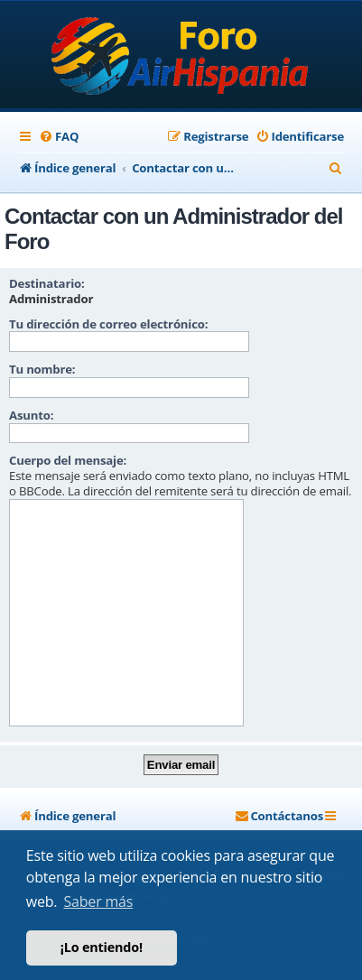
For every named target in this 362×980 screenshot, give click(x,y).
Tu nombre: (42, 369)
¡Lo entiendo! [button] (102, 947)
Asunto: (31, 415)
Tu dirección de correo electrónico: (108, 324)
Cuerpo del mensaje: (68, 460)
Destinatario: (47, 283)
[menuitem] (59, 137)
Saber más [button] (99, 901)
